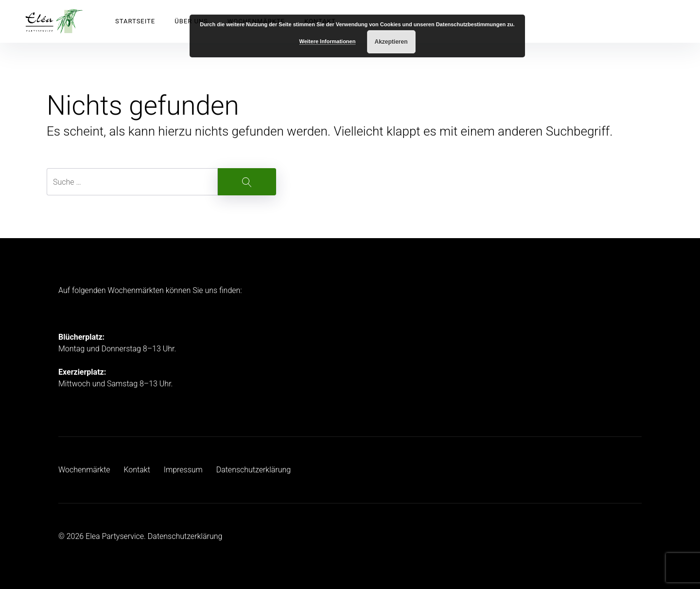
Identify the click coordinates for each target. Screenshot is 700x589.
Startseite (135, 21)
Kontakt (137, 470)
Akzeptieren (391, 42)
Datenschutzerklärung (254, 470)
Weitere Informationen (328, 41)
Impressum (183, 470)
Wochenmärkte (84, 470)
